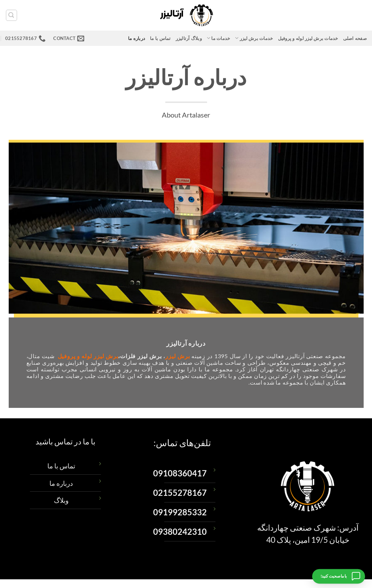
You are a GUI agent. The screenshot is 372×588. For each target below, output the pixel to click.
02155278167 (180, 493)
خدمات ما (219, 38)
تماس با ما (160, 38)
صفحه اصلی (355, 38)
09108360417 (180, 473)
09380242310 (180, 532)
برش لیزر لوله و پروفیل (88, 356)
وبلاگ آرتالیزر (189, 38)
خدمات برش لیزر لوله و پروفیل (308, 38)
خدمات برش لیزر (254, 38)
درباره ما (137, 38)
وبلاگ (61, 500)
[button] (11, 15)
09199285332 (180, 512)
